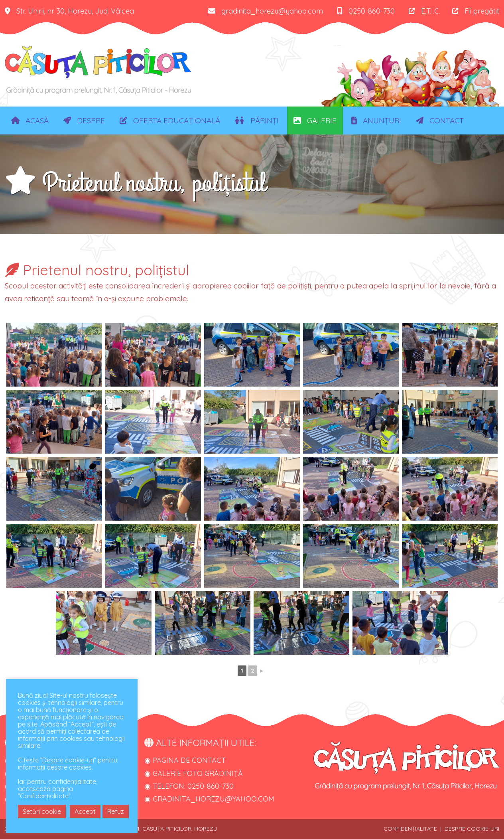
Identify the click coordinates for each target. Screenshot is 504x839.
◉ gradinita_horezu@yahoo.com (209, 799)
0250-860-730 (366, 11)
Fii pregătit (476, 11)
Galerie (315, 120)
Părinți (257, 120)
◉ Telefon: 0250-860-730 (189, 786)
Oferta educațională (170, 120)
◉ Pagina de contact (185, 760)
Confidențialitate (44, 796)
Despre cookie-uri (68, 760)
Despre (84, 120)
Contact (440, 120)
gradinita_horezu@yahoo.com (266, 11)
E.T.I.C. (424, 11)
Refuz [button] (116, 811)
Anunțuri (376, 120)
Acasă (30, 120)
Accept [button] (85, 811)
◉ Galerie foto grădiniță (194, 773)
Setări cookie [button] (42, 811)
